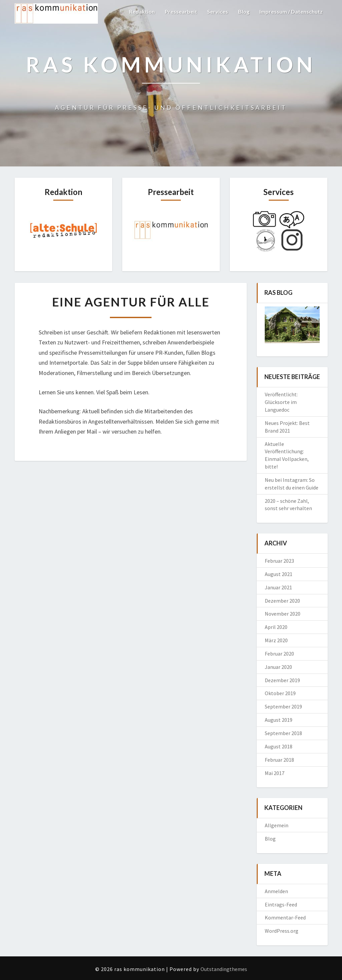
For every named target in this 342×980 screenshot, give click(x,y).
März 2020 (276, 640)
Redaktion (142, 11)
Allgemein (277, 825)
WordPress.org (282, 931)
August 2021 (279, 574)
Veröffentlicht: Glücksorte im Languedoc (281, 402)
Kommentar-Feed (285, 917)
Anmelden (276, 891)
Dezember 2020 (282, 601)
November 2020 (283, 614)
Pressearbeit (181, 11)
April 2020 (276, 627)
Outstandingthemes (224, 969)
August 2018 (279, 746)
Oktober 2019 (280, 693)
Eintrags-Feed (281, 904)
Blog (244, 11)
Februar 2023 (279, 561)
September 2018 (283, 733)
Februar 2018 (279, 760)
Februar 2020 (279, 654)
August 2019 (279, 720)
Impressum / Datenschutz (291, 11)
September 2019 (283, 706)
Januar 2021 (278, 587)
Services (218, 11)
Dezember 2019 (282, 680)
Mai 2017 (275, 773)
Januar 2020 (278, 667)
